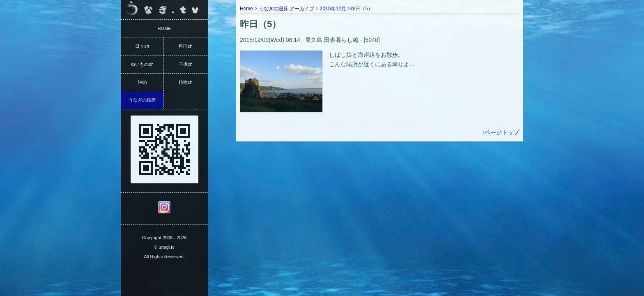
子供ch (186, 64)
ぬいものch (142, 64)
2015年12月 (333, 9)
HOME (164, 28)
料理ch (186, 46)
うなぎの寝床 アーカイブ (286, 9)
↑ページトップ (500, 132)
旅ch (142, 82)
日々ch (142, 46)
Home (246, 9)
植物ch (186, 82)
